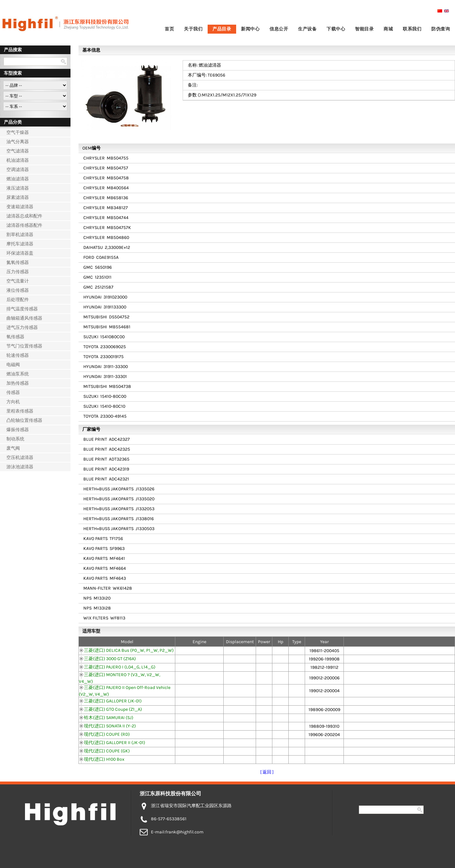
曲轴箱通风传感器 (24, 318)
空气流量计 (18, 281)
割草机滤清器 (20, 235)
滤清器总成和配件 (24, 216)
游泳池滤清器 (20, 467)
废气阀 (13, 448)
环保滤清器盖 (20, 253)
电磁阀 (13, 365)
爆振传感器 (18, 430)
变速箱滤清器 (20, 207)
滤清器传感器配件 (24, 225)
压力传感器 (18, 272)
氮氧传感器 (18, 262)
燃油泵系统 (18, 374)
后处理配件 (18, 300)
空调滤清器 (18, 170)
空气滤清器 (18, 151)
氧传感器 (15, 337)
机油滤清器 (18, 160)
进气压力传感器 (22, 328)
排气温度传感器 (22, 309)
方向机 (13, 402)
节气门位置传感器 (24, 346)
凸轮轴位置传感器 (24, 420)
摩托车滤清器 (20, 244)
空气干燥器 (18, 132)
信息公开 (279, 29)
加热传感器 (18, 383)
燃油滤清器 (18, 179)
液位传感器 (18, 290)
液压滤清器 (18, 188)
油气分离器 (18, 142)
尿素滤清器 (18, 197)
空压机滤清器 (20, 458)
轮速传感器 (18, 355)
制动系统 (15, 439)
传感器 (13, 393)
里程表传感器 (20, 411)
